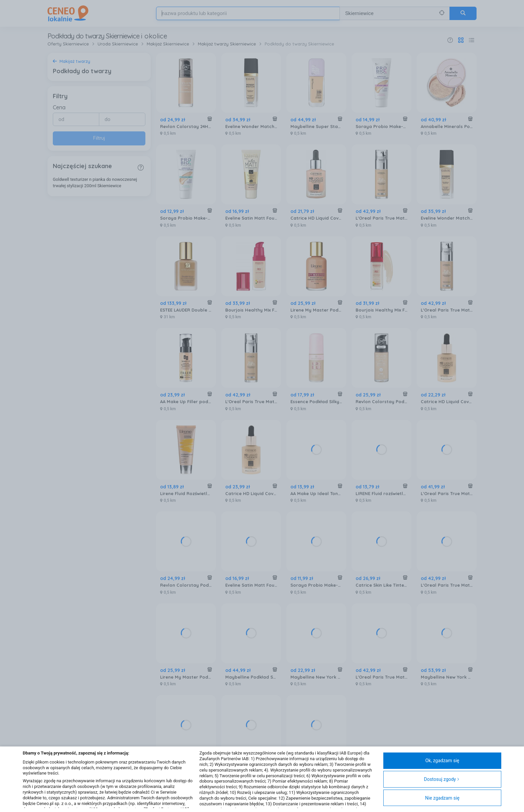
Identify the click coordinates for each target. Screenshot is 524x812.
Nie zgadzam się (442, 798)
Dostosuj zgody (442, 779)
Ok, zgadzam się (442, 761)
